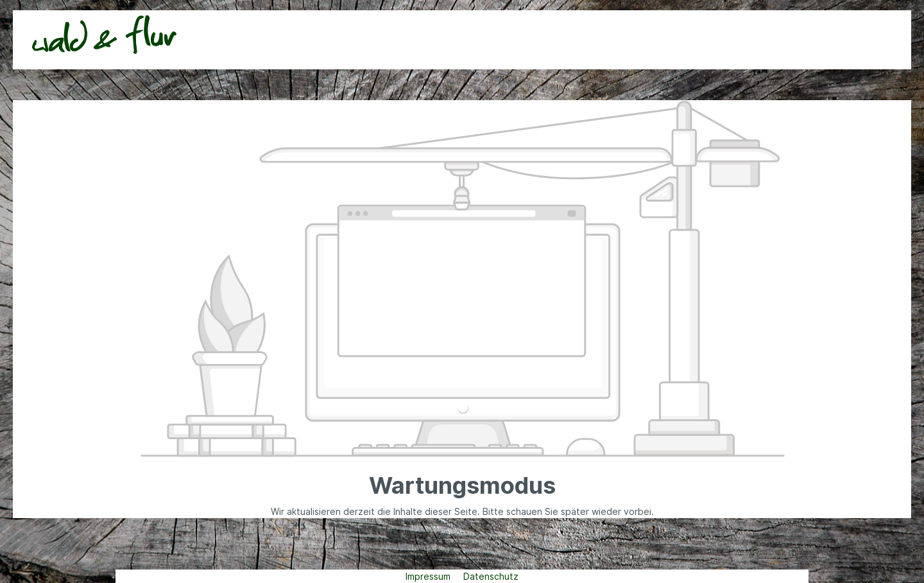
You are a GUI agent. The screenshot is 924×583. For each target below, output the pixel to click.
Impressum (429, 576)
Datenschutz (491, 576)
